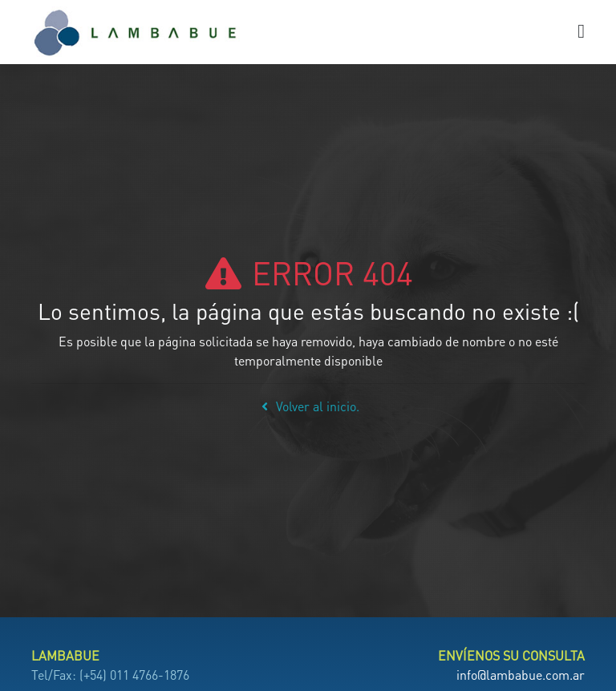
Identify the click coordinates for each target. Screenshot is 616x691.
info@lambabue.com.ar (521, 675)
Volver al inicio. (308, 406)
